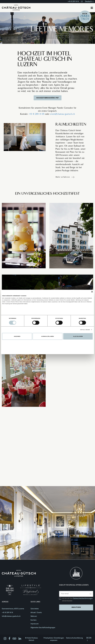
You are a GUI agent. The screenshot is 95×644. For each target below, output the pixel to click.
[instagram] (5, 639)
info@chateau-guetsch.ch (11, 616)
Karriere (33, 620)
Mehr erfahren (63, 177)
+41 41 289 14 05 (37, 114)
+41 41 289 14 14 (73, 2)
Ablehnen (17, 336)
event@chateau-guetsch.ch (63, 114)
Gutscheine (35, 609)
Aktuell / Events (36, 613)
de (88, 638)
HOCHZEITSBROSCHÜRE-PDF (48, 98)
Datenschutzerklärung (74, 638)
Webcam (34, 616)
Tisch (85, 19)
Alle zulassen (78, 336)
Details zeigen (85, 330)
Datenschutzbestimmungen (83, 599)
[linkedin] (20, 639)
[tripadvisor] (14, 639)
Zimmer (85, 16)
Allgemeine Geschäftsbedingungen (43, 628)
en (90, 638)
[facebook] (9, 639)
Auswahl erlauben (47, 336)
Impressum (35, 624)
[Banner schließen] (92, 292)
